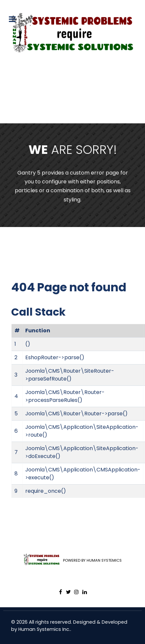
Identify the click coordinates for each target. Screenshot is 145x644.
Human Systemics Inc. (44, 629)
